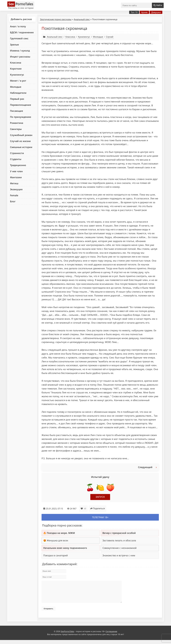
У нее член (16, 171)
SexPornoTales (67, 635)
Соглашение (111, 635)
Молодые (16, 87)
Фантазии (16, 177)
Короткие (16, 69)
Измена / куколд (20, 51)
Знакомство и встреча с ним (119, 555)
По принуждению (21, 117)
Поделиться (98, 509)
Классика (16, 63)
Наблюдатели (18, 93)
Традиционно (18, 165)
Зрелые (14, 45)
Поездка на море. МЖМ (61, 533)
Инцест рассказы (20, 57)
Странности (17, 153)
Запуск (100, 497)
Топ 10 (134, 12)
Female (14, 195)
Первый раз (17, 99)
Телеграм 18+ (100, 517)
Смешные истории (21, 147)
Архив (144, 12)
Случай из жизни (20, 141)
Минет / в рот (18, 81)
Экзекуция (16, 189)
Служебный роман (21, 135)
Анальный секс (82, 19)
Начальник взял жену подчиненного (65, 548)
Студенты (16, 159)
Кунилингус (17, 75)
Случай (110, 37)
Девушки (156, 12)
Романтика (17, 123)
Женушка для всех (57, 540)
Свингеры (16, 129)
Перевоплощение (21, 105)
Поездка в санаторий (56, 555)
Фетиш (14, 183)
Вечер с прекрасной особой (119, 533)
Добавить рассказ (21, 19)
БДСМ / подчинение (22, 32)
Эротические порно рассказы (56, 19)
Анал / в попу (18, 26)
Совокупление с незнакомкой (119, 548)
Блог (13, 201)
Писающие (16, 111)
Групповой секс (19, 38)
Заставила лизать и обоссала (119, 540)
